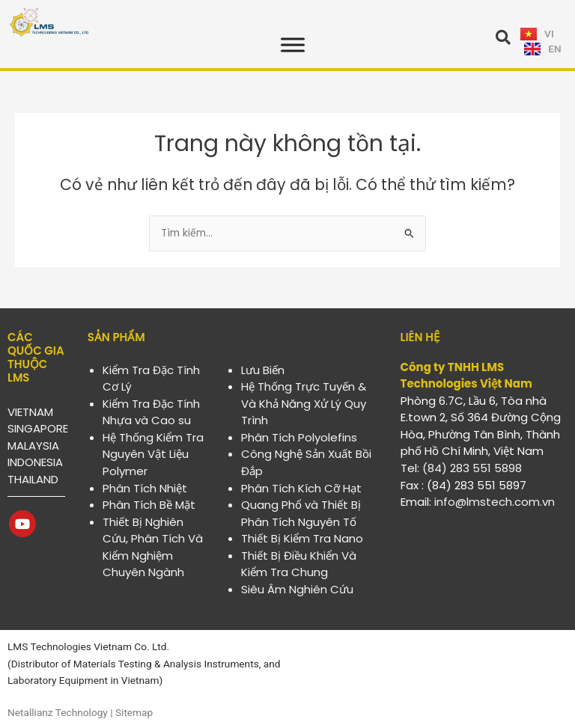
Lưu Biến (263, 370)
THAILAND (33, 479)
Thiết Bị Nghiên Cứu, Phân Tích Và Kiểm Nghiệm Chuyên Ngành (153, 547)
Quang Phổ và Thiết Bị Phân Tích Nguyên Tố (301, 513)
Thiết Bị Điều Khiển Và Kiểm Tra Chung (299, 564)
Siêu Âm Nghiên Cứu (297, 589)
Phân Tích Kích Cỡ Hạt (301, 488)
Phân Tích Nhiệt (145, 488)
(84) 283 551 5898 (472, 468)
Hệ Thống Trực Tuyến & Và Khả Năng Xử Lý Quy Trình (304, 403)
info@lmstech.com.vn (495, 502)
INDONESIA (35, 462)
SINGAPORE (38, 428)
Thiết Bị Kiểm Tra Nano (302, 538)
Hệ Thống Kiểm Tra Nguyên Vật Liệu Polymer (153, 454)
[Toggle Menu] (293, 45)
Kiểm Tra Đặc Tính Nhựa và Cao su (151, 412)
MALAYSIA (33, 446)
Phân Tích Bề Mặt (149, 505)
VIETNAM (30, 412)
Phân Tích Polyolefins (299, 437)
